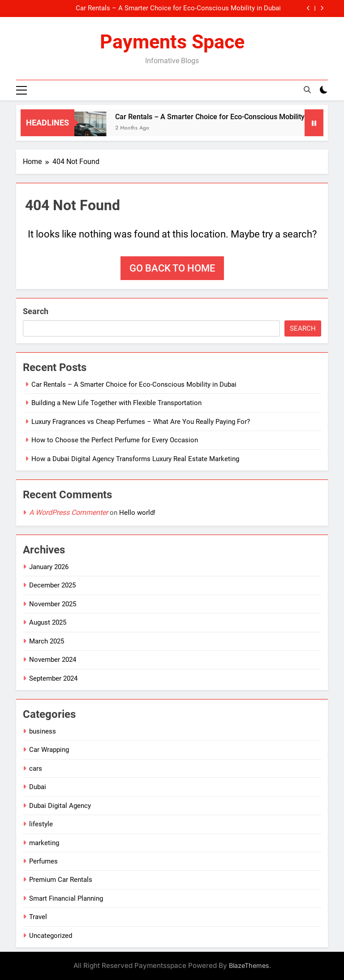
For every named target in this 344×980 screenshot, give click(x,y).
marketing (44, 843)
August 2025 (48, 622)
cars (36, 768)
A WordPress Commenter (69, 512)
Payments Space (172, 42)
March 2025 (47, 641)
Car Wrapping (49, 750)
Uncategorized (51, 936)
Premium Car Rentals (61, 880)
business (43, 731)
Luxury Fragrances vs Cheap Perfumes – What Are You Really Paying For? (141, 422)
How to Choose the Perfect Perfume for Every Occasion (115, 440)
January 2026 (49, 567)
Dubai (38, 787)
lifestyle (41, 824)
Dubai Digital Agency (60, 806)
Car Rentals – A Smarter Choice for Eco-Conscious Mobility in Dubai (178, 9)
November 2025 (53, 604)
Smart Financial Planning (66, 898)
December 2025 (52, 586)
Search (36, 311)
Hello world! (137, 513)
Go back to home (172, 268)
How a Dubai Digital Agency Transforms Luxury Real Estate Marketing (135, 459)
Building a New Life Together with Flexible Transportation (116, 403)
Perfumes (43, 861)
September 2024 (53, 678)
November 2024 (53, 660)
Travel (38, 917)
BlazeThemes (249, 965)
